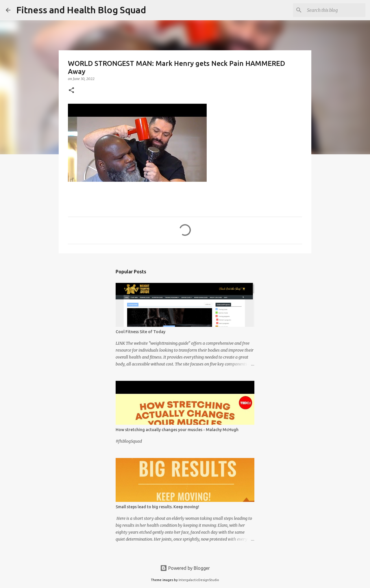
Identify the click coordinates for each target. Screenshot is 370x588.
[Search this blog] (335, 10)
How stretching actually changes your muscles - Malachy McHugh (177, 430)
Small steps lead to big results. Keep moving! (157, 507)
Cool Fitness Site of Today (140, 332)
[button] (71, 91)
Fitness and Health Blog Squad (81, 10)
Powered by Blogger (185, 568)
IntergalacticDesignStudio (199, 580)
